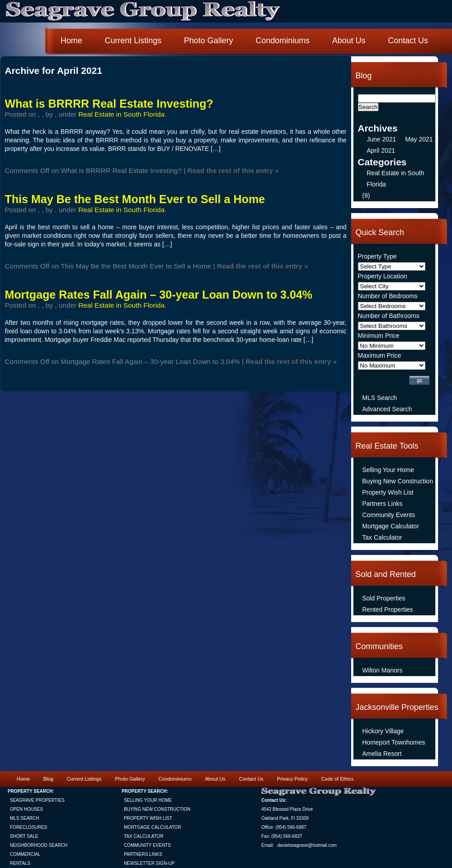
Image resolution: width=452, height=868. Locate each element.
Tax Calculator (382, 537)
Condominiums (283, 41)
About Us (349, 41)
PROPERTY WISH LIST (148, 818)
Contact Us (408, 41)
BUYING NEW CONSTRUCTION (157, 809)
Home (72, 41)
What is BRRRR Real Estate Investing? (109, 104)
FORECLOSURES (29, 827)
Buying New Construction (398, 481)
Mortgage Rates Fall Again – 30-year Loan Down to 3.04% (159, 295)
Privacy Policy (292, 779)
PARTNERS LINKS (143, 854)
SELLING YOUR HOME (148, 800)
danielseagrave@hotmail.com (307, 845)
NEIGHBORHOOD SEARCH (39, 845)
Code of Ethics (338, 779)
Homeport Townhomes (394, 742)
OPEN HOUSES (26, 809)
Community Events (389, 515)
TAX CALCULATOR (144, 836)
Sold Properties (384, 598)
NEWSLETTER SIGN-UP (149, 863)
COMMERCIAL (25, 854)
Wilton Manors (382, 670)
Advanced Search (387, 409)
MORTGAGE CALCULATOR (152, 827)
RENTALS (20, 863)
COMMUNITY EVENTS (147, 845)
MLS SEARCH (25, 818)
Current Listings (133, 41)
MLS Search (380, 398)
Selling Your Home (388, 470)
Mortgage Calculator (391, 526)
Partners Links (382, 504)
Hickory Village (383, 731)
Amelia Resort (382, 754)
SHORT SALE (24, 836)
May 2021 (419, 139)
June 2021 (382, 139)
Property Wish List (388, 492)
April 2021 (381, 150)
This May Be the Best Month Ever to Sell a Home (135, 199)
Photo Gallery (209, 41)
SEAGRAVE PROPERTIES (37, 800)
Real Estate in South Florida (122, 114)
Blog (48, 779)
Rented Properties (388, 609)
